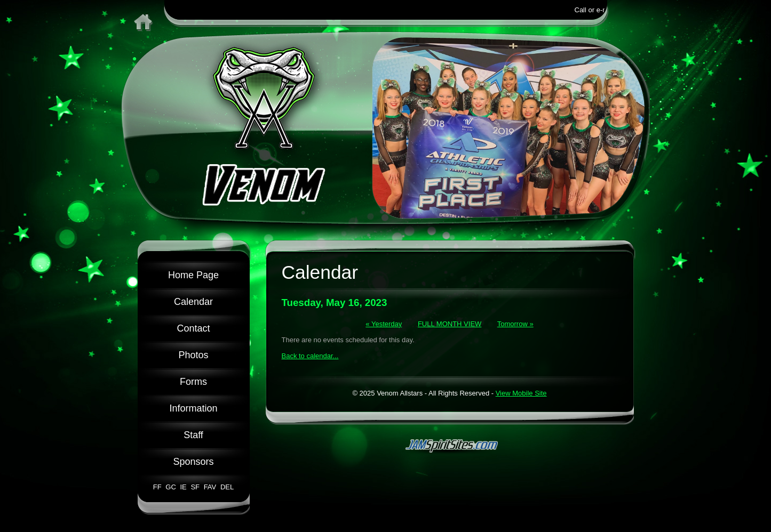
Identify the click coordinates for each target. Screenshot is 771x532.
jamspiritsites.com (450, 445)
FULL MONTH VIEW (450, 324)
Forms (193, 382)
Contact (193, 328)
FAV (210, 487)
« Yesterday (384, 324)
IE (183, 487)
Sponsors (193, 462)
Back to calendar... (310, 356)
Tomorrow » (515, 324)
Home (142, 16)
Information (193, 408)
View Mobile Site (521, 393)
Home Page (193, 275)
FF (157, 487)
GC (171, 487)
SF (195, 487)
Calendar (193, 302)
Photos (193, 355)
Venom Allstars (247, 128)
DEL (227, 487)
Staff (193, 435)
